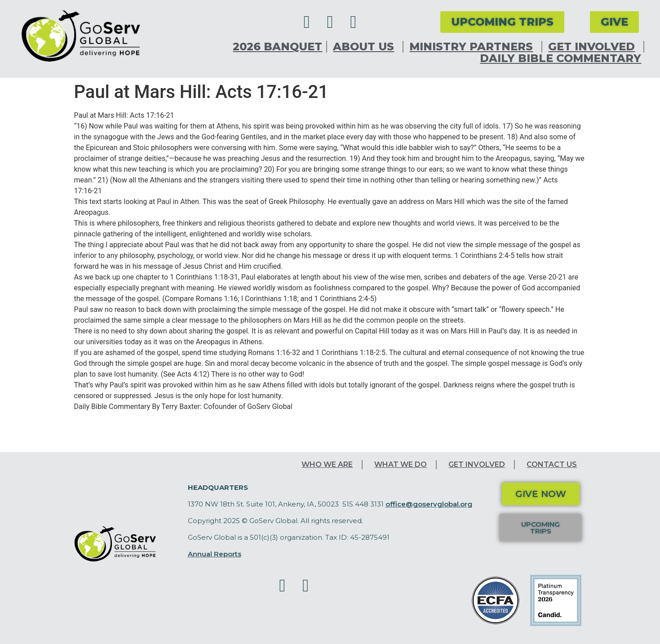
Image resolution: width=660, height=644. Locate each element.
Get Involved (594, 47)
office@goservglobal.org (429, 504)
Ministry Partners (473, 47)
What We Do (401, 464)
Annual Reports (215, 554)
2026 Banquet (277, 47)
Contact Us (552, 464)
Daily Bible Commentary (560, 58)
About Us (366, 47)
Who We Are (327, 464)
